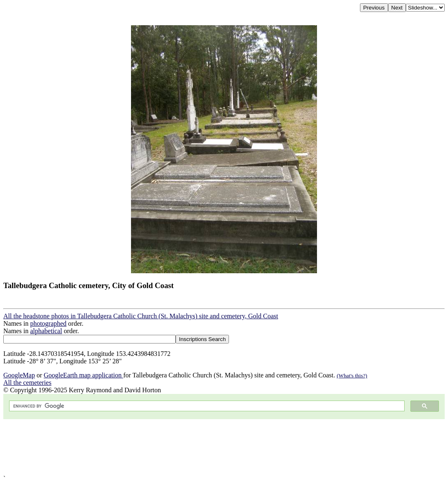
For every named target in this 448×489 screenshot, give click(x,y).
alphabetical (46, 331)
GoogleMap (19, 375)
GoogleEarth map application (83, 375)
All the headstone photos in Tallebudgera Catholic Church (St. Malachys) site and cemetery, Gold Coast (141, 316)
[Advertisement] (224, 447)
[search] (206, 406)
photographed (48, 323)
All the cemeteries (27, 383)
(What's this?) (352, 376)
